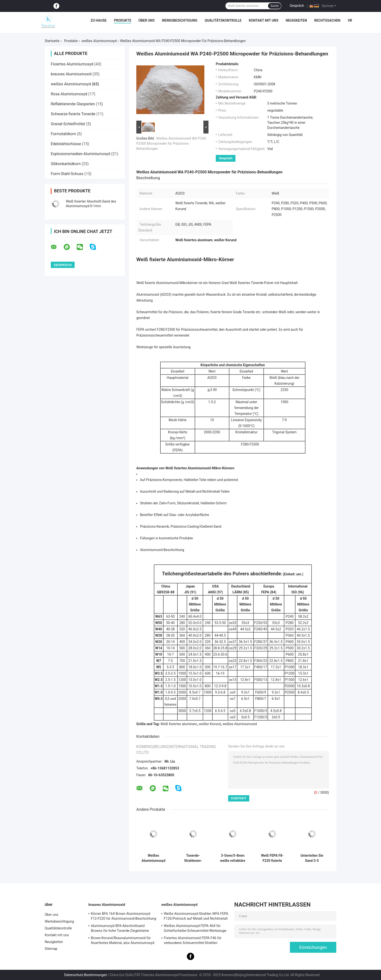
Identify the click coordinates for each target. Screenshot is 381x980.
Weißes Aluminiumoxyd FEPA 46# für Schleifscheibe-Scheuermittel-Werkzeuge (195, 928)
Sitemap (51, 949)
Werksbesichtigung (180, 20)
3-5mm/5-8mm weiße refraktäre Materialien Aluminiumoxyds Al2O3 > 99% (233, 858)
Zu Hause (98, 20)
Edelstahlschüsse (66, 144)
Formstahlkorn (63, 134)
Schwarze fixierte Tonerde (73, 114)
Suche (275, 6)
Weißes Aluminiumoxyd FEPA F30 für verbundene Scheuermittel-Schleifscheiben (153, 858)
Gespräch (297, 6)
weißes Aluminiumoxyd (99, 41)
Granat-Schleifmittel (68, 124)
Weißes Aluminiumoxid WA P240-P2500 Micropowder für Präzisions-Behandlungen (172, 143)
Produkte (123, 20)
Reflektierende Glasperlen (73, 104)
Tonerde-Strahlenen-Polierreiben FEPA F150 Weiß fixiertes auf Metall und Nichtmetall (193, 858)
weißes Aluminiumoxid (240, 724)
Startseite (52, 41)
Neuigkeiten (296, 20)
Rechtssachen (327, 20)
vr (350, 20)
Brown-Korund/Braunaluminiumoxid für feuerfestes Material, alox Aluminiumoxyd (123, 940)
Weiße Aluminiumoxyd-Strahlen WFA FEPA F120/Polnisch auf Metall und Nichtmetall (196, 916)
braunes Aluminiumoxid (71, 74)
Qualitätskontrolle (223, 20)
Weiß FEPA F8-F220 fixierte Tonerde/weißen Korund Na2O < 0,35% (272, 858)
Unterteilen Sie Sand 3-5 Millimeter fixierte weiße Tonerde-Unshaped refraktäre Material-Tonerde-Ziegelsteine (312, 858)
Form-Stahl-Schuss (67, 174)
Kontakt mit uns (264, 20)
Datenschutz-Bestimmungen (86, 975)
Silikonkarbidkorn (66, 164)
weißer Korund (210, 724)
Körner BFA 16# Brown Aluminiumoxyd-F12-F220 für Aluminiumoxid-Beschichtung (124, 916)
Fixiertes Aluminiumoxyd (72, 64)
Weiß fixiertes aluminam (179, 724)
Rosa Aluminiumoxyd (69, 94)
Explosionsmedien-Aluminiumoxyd (81, 154)
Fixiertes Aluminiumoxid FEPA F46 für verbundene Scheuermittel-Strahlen (193, 940)
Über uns (147, 20)
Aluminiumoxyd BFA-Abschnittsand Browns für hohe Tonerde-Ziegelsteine (120, 928)
